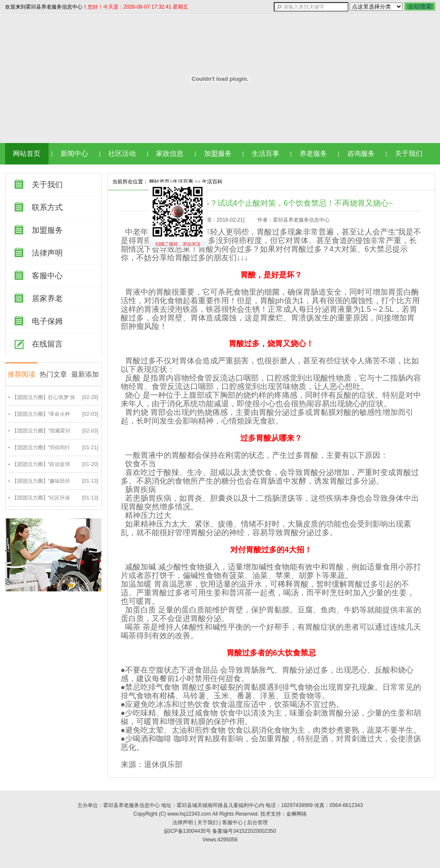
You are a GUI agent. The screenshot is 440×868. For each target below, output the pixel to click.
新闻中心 (74, 154)
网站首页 (27, 154)
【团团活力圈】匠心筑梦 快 (44, 397)
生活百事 (266, 154)
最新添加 (85, 374)
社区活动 (122, 154)
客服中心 (47, 276)
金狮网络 (296, 814)
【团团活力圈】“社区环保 (41, 498)
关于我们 (409, 154)
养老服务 (313, 154)
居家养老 (47, 298)
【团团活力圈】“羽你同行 (41, 448)
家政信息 (170, 154)
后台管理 (257, 822)
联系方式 (47, 207)
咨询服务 (361, 154)
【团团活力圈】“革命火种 (41, 414)
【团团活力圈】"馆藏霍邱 (41, 431)
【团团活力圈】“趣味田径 (41, 481)
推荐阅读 (21, 374)
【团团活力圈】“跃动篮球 (41, 464)
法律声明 (47, 253)
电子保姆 (47, 321)
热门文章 (53, 374)
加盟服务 (218, 154)
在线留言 (47, 344)
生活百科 (212, 182)
